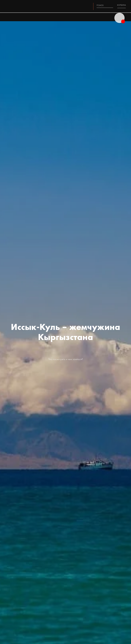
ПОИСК (100, 5)
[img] (111, 5)
